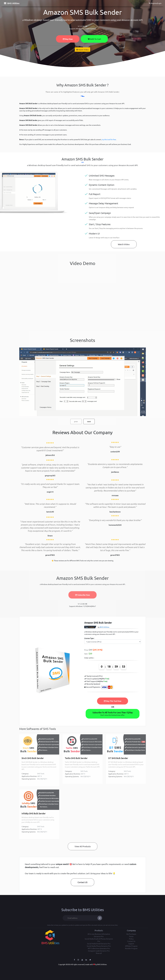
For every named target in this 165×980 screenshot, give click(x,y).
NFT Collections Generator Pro (99, 948)
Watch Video (82, 50)
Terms (131, 936)
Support (131, 944)
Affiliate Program (131, 946)
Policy (131, 939)
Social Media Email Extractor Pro (99, 944)
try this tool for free (109, 139)
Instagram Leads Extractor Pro (99, 951)
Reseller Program (131, 948)
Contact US (82, 882)
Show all (99, 953)
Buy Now (68, 39)
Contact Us (131, 941)
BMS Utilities (13, 3)
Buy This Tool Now (113, 701)
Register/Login (155, 3)
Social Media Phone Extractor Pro (99, 946)
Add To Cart (94, 39)
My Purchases (131, 934)
